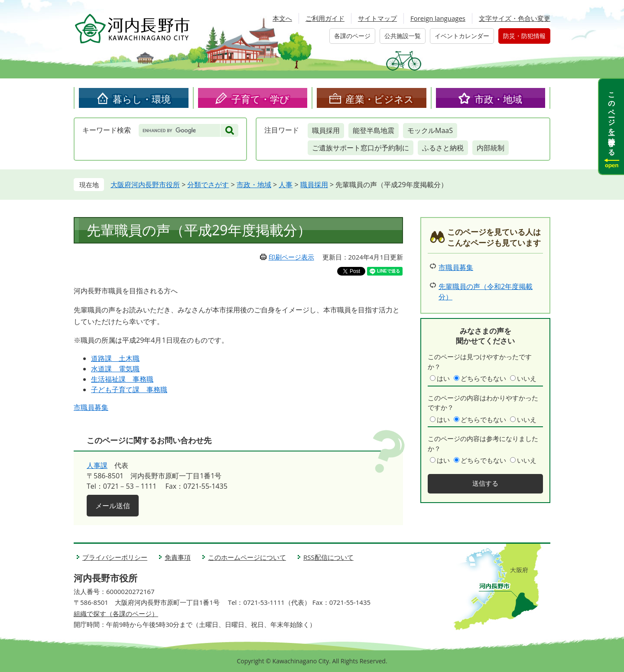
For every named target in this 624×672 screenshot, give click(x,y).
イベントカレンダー (462, 36)
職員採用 (326, 130)
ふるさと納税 (443, 148)
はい (443, 378)
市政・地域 (498, 99)
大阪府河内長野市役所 (145, 185)
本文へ (282, 18)
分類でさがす (208, 185)
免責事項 (178, 557)
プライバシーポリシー (115, 557)
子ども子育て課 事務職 (129, 390)
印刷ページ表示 (291, 257)
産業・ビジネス (380, 99)
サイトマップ (377, 18)
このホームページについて (247, 557)
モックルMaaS (430, 130)
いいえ (527, 378)
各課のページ (352, 36)
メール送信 (113, 506)
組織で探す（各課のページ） (116, 614)
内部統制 (491, 148)
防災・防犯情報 (524, 36)
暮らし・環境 (142, 99)
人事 (286, 185)
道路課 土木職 (115, 358)
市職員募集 (91, 407)
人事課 (97, 465)
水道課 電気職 (115, 369)
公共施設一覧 (403, 36)
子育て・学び (260, 99)
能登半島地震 (374, 130)
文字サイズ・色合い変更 (515, 18)
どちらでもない (483, 378)
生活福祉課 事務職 (122, 379)
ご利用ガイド (325, 18)
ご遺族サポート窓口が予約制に (361, 148)
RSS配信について (328, 557)
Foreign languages (438, 18)
